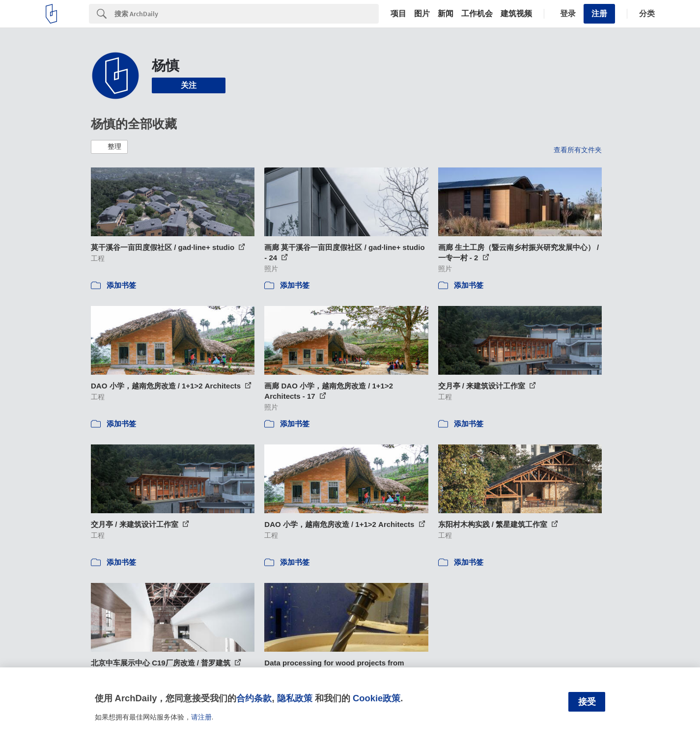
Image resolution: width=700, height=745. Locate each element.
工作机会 (477, 14)
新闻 (446, 14)
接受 (587, 702)
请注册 (201, 717)
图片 (422, 14)
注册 (599, 14)
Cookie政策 (377, 698)
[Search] (247, 14)
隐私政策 (295, 698)
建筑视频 (516, 14)
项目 (398, 14)
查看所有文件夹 (578, 150)
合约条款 (254, 698)
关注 (189, 85)
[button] (109, 147)
